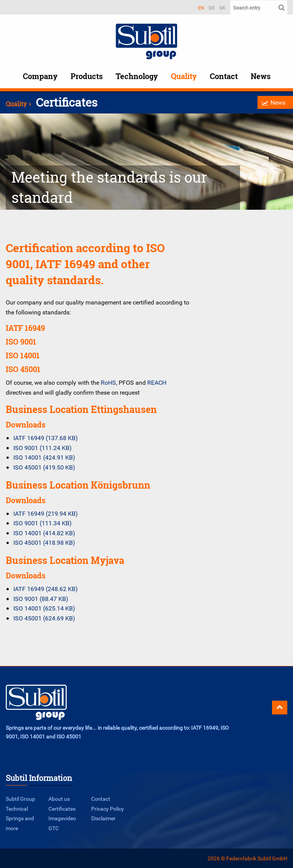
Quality (184, 76)
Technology (137, 76)
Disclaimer (103, 818)
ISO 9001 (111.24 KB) (43, 448)
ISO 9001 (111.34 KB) (43, 523)
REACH (157, 382)
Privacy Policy (108, 809)
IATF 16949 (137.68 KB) (46, 438)
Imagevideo (62, 818)
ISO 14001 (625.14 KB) (44, 608)
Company (40, 76)
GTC (54, 828)
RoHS (108, 382)
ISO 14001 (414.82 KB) (44, 533)
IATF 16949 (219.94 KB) (46, 513)
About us (59, 799)
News (261, 76)
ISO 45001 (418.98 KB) (44, 542)
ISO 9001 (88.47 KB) (41, 599)
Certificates (62, 809)
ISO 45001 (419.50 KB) (44, 467)
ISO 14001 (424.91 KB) (44, 457)
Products (87, 76)
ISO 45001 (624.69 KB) (44, 618)
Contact (224, 76)
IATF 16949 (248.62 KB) (46, 589)
